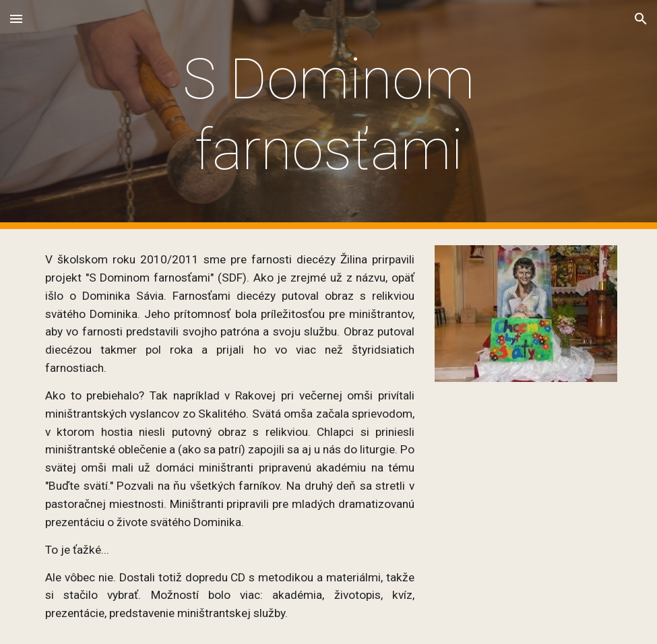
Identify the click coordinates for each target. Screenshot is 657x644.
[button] (16, 19)
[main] (328, 115)
